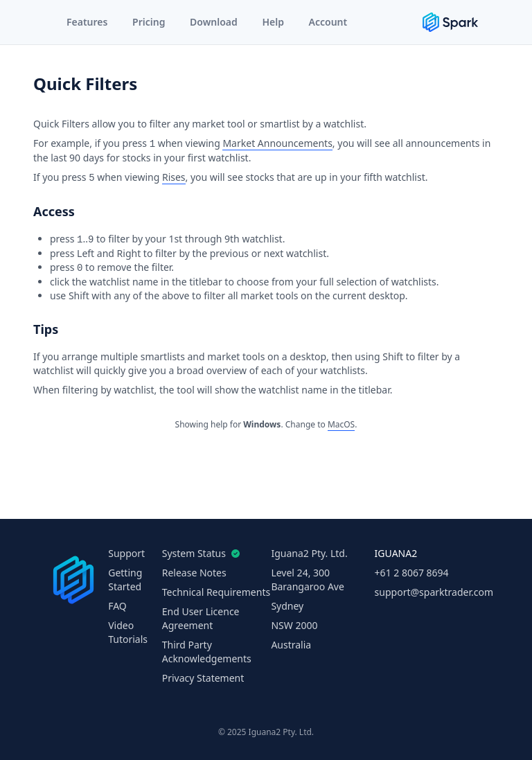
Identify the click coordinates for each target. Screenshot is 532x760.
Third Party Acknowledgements (207, 652)
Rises (174, 177)
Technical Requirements (216, 592)
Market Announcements (277, 143)
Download (214, 22)
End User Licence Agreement (201, 618)
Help (273, 22)
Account (328, 22)
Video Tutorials (128, 632)
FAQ (117, 606)
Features (87, 22)
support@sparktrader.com (434, 592)
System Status (198, 553)
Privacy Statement (203, 678)
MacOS (341, 424)
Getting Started (125, 580)
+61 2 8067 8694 (412, 573)
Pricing (149, 22)
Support (126, 553)
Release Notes (194, 573)
